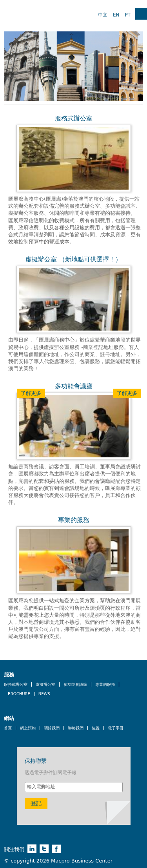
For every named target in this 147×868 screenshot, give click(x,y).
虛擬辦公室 (45, 684)
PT (128, 15)
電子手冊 (116, 728)
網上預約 (28, 728)
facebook (56, 849)
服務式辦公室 (16, 684)
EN (116, 15)
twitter (44, 849)
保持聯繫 (36, 761)
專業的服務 (105, 684)
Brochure (19, 694)
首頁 (8, 728)
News (44, 694)
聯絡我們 (76, 728)
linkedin (32, 849)
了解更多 (31, 393)
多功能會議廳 (75, 684)
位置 (96, 728)
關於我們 (52, 728)
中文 (103, 15)
